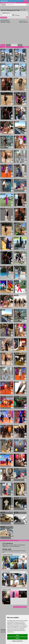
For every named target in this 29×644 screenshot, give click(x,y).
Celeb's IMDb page (5, 20)
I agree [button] (17, 635)
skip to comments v (23, 540)
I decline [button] (17, 638)
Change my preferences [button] (17, 641)
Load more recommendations (20, 607)
